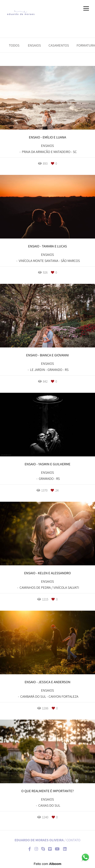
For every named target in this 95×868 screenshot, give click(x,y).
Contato (73, 840)
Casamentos (59, 45)
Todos (14, 45)
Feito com (48, 864)
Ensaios (34, 45)
